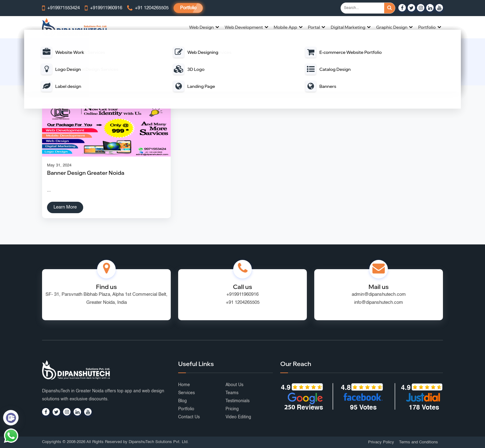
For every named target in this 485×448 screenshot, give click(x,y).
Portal (314, 27)
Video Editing (238, 417)
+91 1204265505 (243, 302)
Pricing (232, 409)
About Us (234, 385)
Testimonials (238, 401)
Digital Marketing (348, 27)
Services (187, 393)
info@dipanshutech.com (379, 302)
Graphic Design (392, 27)
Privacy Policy (381, 442)
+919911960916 (242, 294)
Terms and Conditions (418, 442)
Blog (182, 401)
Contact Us (189, 417)
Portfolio (188, 8)
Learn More (65, 207)
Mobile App (285, 27)
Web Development (244, 27)
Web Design (201, 27)
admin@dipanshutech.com (379, 294)
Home (208, 66)
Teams (232, 393)
